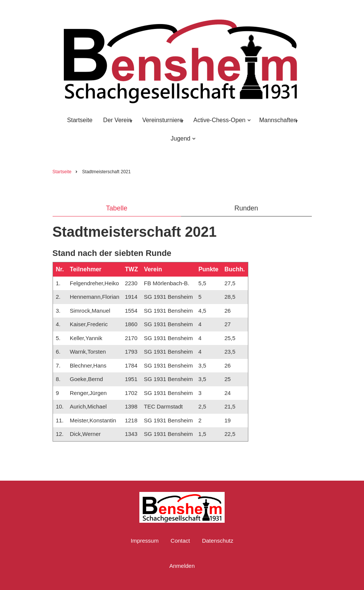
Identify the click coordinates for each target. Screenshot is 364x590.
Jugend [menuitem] (181, 142)
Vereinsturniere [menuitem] (162, 123)
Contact (180, 541)
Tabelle (117, 208)
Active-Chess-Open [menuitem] (221, 123)
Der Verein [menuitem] (117, 123)
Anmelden (182, 566)
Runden (246, 208)
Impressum (145, 541)
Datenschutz (218, 541)
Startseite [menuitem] (80, 120)
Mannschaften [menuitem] (278, 123)
